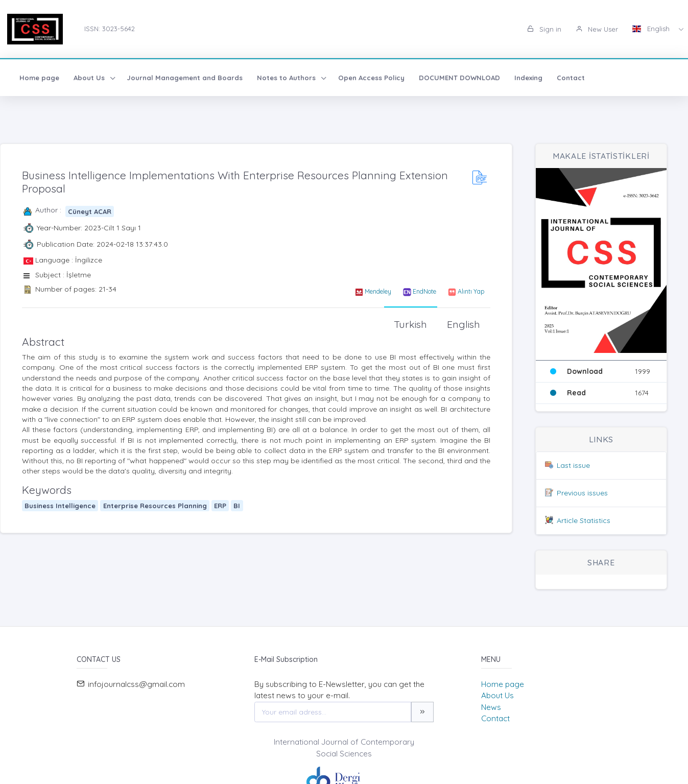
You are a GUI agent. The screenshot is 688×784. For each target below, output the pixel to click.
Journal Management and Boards (185, 78)
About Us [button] (90, 78)
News (491, 707)
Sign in (544, 29)
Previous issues (582, 493)
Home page (39, 78)
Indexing (528, 78)
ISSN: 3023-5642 (110, 29)
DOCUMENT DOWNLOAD (459, 78)
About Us (497, 695)
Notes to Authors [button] (287, 78)
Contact (571, 78)
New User (597, 29)
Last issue (573, 465)
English (652, 29)
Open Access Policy (371, 78)
